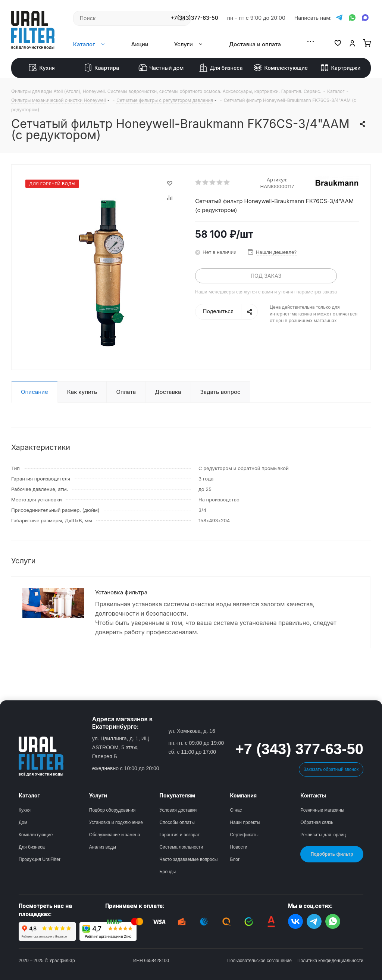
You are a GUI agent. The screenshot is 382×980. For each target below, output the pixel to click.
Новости (238, 847)
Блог (235, 859)
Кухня (41, 68)
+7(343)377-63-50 (195, 18)
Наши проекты (245, 822)
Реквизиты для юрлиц (323, 835)
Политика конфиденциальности (330, 961)
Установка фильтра (121, 592)
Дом (23, 822)
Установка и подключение (116, 822)
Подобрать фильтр (332, 854)
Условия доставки (178, 810)
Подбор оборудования (112, 810)
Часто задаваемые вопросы (189, 859)
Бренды (168, 872)
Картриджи (340, 68)
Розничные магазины (322, 810)
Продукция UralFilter (40, 859)
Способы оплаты (177, 822)
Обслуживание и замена (115, 835)
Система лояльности (181, 847)
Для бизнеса (221, 68)
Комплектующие (281, 68)
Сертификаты (244, 835)
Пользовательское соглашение (259, 961)
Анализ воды (103, 847)
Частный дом (161, 68)
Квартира (101, 68)
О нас (236, 810)
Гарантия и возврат (180, 835)
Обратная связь (317, 822)
